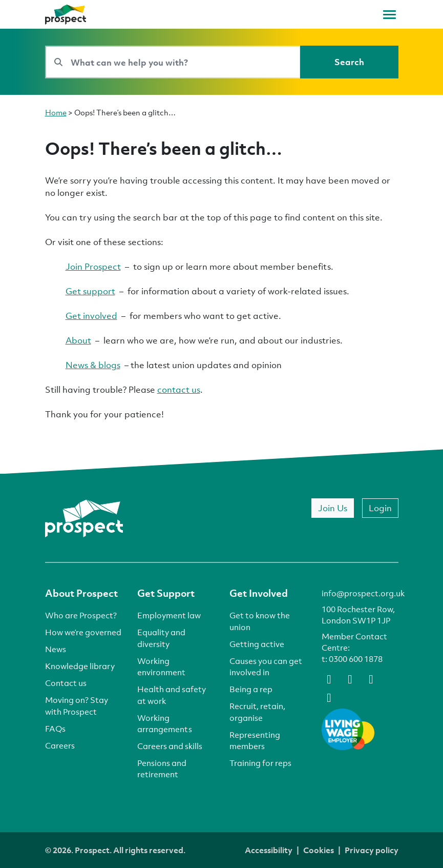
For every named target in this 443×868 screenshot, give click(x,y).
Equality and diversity (161, 638)
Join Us (333, 508)
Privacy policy (372, 850)
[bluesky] (350, 678)
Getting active (257, 644)
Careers (60, 745)
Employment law (169, 615)
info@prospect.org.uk (363, 593)
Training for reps (260, 763)
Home (56, 112)
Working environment (161, 667)
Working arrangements (165, 723)
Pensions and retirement (162, 769)
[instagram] (329, 697)
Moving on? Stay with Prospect (77, 705)
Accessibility (269, 850)
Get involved (91, 316)
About (78, 340)
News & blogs (93, 365)
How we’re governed (83, 632)
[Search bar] (173, 62)
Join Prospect (93, 266)
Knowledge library (80, 666)
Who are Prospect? (81, 615)
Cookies (319, 850)
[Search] (349, 62)
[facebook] (329, 678)
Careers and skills (170, 746)
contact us (179, 389)
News (56, 649)
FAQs (55, 729)
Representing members (255, 740)
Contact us (66, 683)
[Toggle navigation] (389, 15)
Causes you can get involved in (266, 667)
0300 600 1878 (356, 659)
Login (380, 508)
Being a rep (251, 689)
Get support (90, 291)
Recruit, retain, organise (257, 712)
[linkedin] (371, 678)
